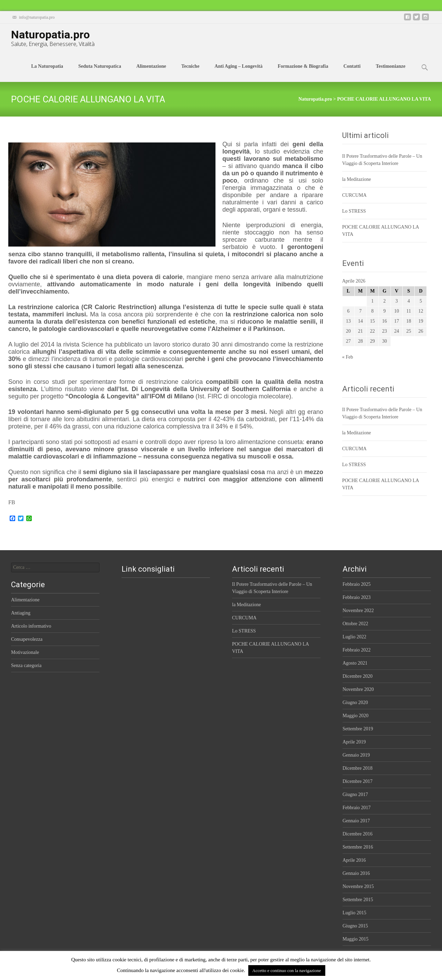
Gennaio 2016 (356, 873)
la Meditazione (357, 179)
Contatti (352, 73)
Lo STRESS (354, 211)
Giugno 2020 (355, 702)
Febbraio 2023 (357, 597)
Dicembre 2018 (358, 768)
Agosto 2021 (355, 663)
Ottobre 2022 (355, 624)
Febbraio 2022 (357, 650)
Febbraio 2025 (357, 584)
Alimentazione (151, 73)
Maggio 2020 (355, 716)
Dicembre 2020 (358, 676)
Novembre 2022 (358, 611)
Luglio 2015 (354, 913)
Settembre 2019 (358, 729)
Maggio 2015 (355, 939)
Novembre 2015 (358, 886)
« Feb (348, 357)
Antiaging (21, 613)
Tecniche (190, 73)
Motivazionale (25, 652)
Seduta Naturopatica (100, 73)
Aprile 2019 (354, 742)
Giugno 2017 (355, 794)
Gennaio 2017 (356, 821)
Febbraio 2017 (357, 808)
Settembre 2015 (358, 900)
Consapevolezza (27, 639)
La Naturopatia (47, 73)
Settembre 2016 (358, 847)
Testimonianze (391, 73)
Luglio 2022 (354, 637)
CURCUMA (354, 195)
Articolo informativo (31, 626)
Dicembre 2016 (358, 834)
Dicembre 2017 (358, 781)
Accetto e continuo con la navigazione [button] (287, 970)
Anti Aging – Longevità (238, 73)
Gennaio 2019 (356, 755)
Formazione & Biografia (303, 73)
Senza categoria (26, 665)
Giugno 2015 (355, 926)
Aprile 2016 (354, 860)
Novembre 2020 (358, 689)
